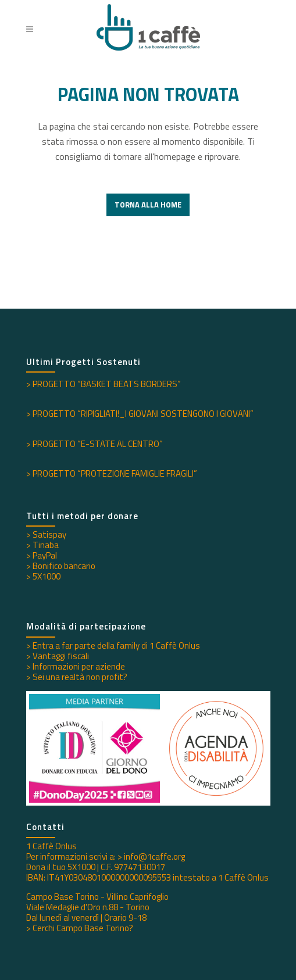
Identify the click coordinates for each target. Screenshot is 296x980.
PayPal (45, 555)
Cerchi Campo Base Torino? (83, 928)
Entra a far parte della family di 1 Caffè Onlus (116, 645)
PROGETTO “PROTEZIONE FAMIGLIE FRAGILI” (115, 473)
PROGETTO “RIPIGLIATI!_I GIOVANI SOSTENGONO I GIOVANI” (143, 414)
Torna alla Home (148, 205)
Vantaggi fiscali (61, 656)
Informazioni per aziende (79, 666)
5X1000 (47, 576)
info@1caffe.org (154, 856)
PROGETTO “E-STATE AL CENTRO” (98, 444)
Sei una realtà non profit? (80, 677)
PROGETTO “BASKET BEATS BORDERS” (107, 384)
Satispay (49, 534)
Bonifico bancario (64, 566)
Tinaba (46, 545)
